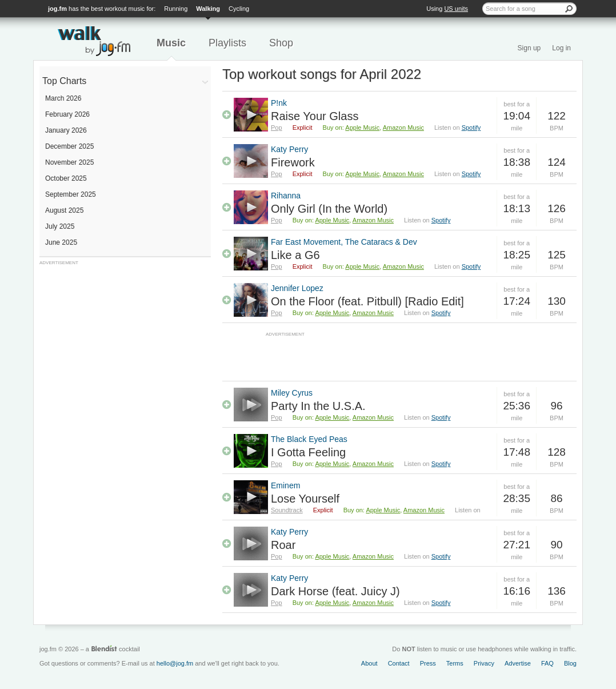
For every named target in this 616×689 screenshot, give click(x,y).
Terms (455, 663)
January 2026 (66, 130)
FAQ (547, 663)
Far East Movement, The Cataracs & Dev (344, 242)
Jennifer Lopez (297, 288)
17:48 (517, 452)
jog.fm (57, 9)
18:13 (517, 208)
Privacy (484, 663)
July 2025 (60, 226)
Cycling (239, 9)
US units (456, 9)
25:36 (517, 406)
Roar (283, 545)
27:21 (517, 545)
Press (428, 663)
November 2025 (69, 162)
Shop (281, 43)
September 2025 (71, 194)
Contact (399, 663)
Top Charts (64, 81)
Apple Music (362, 128)
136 (557, 591)
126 (557, 208)
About (369, 663)
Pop (277, 128)
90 (556, 545)
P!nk (279, 103)
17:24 (517, 301)
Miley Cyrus (292, 393)
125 (557, 255)
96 (556, 406)
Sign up (529, 48)
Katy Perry (289, 149)
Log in (561, 48)
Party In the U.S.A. (318, 406)
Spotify (471, 128)
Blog (570, 663)
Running (176, 9)
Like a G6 (295, 255)
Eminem (285, 485)
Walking (208, 9)
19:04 (517, 116)
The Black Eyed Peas (309, 439)
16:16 (517, 591)
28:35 (517, 498)
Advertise (518, 663)
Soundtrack (287, 510)
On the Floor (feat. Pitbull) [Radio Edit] (367, 301)
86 (556, 498)
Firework (293, 162)
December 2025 (69, 146)
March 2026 (63, 98)
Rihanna (286, 196)
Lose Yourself (305, 499)
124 (557, 162)
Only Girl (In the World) (329, 209)
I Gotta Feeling (308, 452)
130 (557, 301)
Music (171, 43)
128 (557, 452)
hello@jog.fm (175, 663)
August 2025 (64, 210)
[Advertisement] (125, 337)
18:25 (517, 255)
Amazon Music (403, 128)
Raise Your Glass (315, 116)
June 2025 (61, 242)
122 (557, 116)
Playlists (227, 43)
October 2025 (66, 178)
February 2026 (67, 114)
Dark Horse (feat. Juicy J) (335, 591)
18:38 (517, 162)
